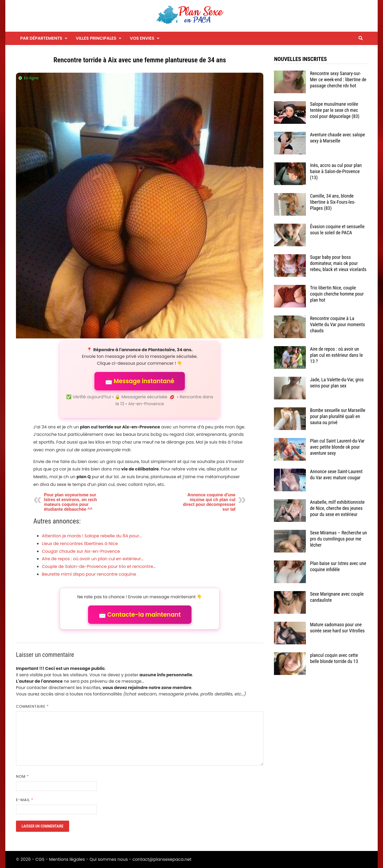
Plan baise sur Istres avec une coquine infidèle (338, 566)
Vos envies (142, 38)
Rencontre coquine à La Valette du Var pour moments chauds (337, 324)
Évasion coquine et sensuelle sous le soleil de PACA (337, 230)
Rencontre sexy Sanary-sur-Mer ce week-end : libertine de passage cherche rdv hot (338, 79)
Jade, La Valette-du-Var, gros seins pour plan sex (337, 383)
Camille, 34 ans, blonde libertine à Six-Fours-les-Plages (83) (332, 202)
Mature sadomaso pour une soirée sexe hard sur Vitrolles (337, 628)
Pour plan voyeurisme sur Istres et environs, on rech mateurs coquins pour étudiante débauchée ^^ (70, 502)
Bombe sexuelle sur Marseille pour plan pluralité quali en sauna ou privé (338, 416)
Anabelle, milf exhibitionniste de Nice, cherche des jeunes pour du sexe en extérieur (337, 508)
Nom (22, 776)
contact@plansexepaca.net (162, 859)
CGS (40, 859)
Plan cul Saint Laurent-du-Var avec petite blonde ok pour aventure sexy (337, 447)
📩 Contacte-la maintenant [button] (140, 615)
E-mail (25, 800)
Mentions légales (67, 859)
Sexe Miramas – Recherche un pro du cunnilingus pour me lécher (338, 539)
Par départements (41, 38)
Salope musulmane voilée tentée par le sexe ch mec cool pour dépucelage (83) (335, 110)
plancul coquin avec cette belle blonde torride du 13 (334, 658)
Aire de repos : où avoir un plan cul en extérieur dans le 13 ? (336, 355)
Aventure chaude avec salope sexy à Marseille (337, 138)
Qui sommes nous (109, 859)
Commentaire (32, 706)
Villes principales (96, 38)
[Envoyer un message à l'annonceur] (140, 206)
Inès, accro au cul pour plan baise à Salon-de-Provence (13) (336, 171)
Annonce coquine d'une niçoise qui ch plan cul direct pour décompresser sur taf (209, 502)
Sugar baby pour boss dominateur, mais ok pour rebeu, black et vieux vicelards (338, 263)
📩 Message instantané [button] (140, 381)
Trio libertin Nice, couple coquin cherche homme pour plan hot (337, 294)
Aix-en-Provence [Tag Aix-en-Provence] (146, 404)
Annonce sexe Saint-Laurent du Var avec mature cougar (336, 474)
